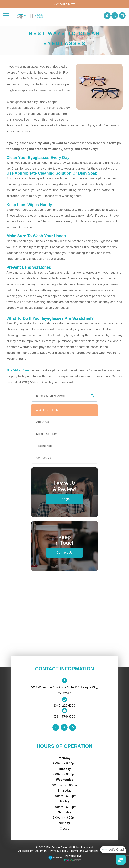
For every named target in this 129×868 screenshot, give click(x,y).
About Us (42, 422)
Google (64, 499)
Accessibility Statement (33, 851)
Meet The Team (47, 434)
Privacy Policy (59, 851)
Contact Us (44, 458)
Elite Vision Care (18, 370)
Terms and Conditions (84, 851)
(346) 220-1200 (65, 706)
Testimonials (44, 446)
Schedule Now (65, 4)
